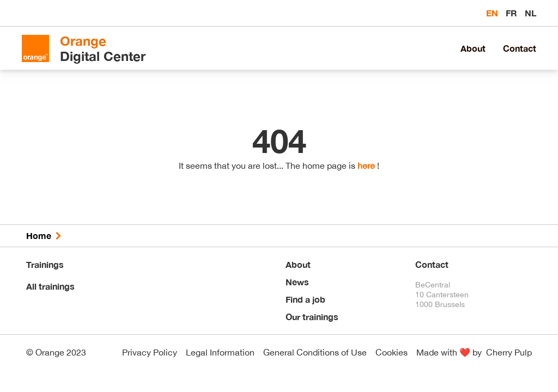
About (473, 48)
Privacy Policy (150, 352)
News (297, 282)
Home (39, 235)
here (366, 166)
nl (530, 13)
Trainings (45, 264)
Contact (520, 48)
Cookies (392, 352)
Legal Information (220, 352)
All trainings (50, 286)
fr (512, 13)
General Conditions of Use (315, 352)
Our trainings (312, 317)
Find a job (305, 299)
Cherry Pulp (509, 352)
